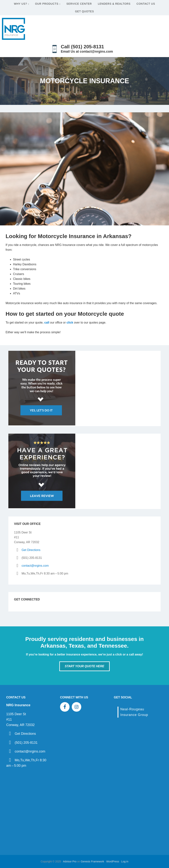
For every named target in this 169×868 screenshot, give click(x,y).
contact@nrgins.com (35, 566)
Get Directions (31, 550)
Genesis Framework (92, 861)
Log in (125, 861)
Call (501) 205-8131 (82, 47)
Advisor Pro (70, 861)
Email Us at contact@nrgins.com (87, 51)
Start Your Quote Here (84, 666)
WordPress (113, 861)
